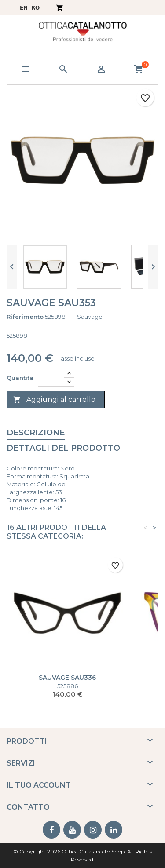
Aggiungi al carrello (54, 400)
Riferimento (25, 317)
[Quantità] (51, 378)
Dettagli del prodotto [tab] (63, 448)
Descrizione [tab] (36, 433)
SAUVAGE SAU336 (67, 678)
